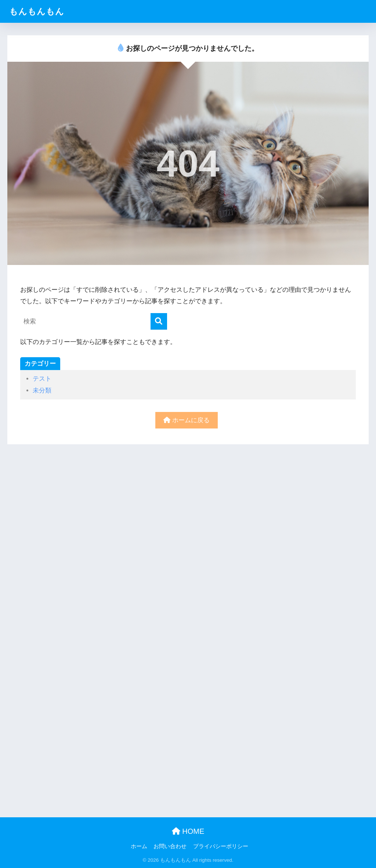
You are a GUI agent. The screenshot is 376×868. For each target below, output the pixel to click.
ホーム (139, 846)
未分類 (42, 390)
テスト (42, 379)
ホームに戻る (187, 420)
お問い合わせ (170, 846)
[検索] (159, 321)
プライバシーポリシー (221, 846)
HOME (188, 831)
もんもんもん (37, 11)
